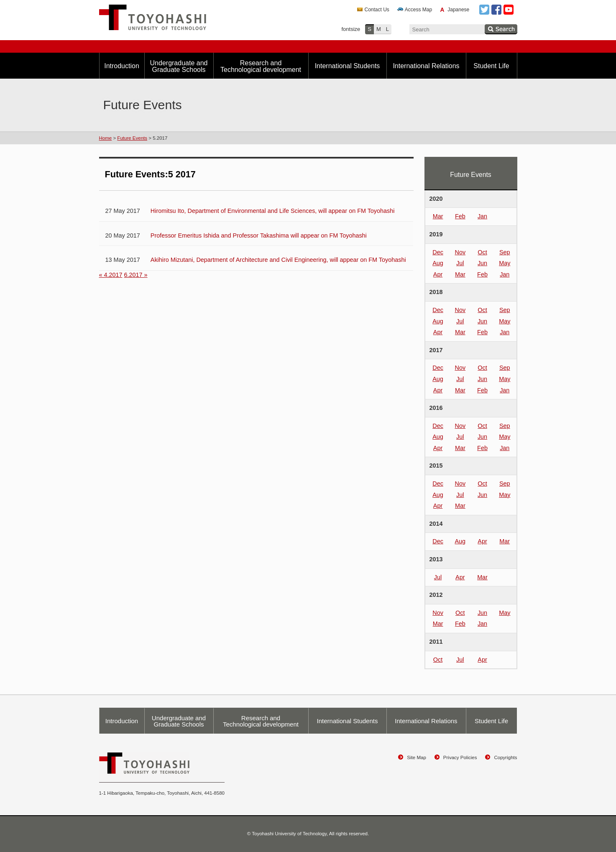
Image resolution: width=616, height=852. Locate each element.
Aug (438, 263)
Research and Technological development (261, 66)
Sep (505, 252)
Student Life (491, 66)
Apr (438, 274)
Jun (482, 263)
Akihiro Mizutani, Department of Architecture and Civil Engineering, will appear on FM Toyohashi (278, 260)
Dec (438, 252)
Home (106, 138)
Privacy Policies (460, 757)
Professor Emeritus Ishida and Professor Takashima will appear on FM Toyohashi (259, 235)
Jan (482, 216)
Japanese (458, 10)
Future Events (132, 138)
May (505, 263)
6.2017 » (136, 275)
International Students (348, 66)
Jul (460, 263)
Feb (460, 216)
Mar (438, 216)
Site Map (416, 757)
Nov (460, 252)
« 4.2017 (111, 275)
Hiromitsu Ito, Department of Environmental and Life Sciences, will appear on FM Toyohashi (273, 211)
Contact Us (377, 10)
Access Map (418, 10)
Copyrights (505, 757)
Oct (482, 252)
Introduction (122, 66)
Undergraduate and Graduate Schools (179, 66)
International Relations (426, 66)
